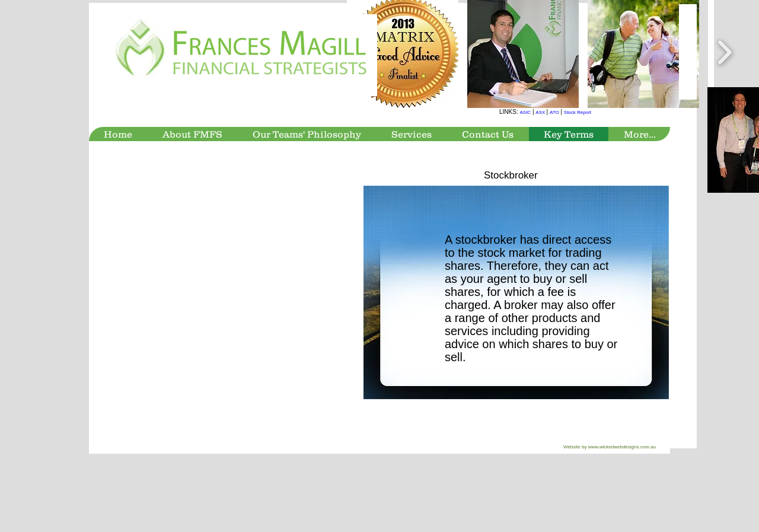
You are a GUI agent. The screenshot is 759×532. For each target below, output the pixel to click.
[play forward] (724, 52)
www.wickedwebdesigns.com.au (622, 447)
